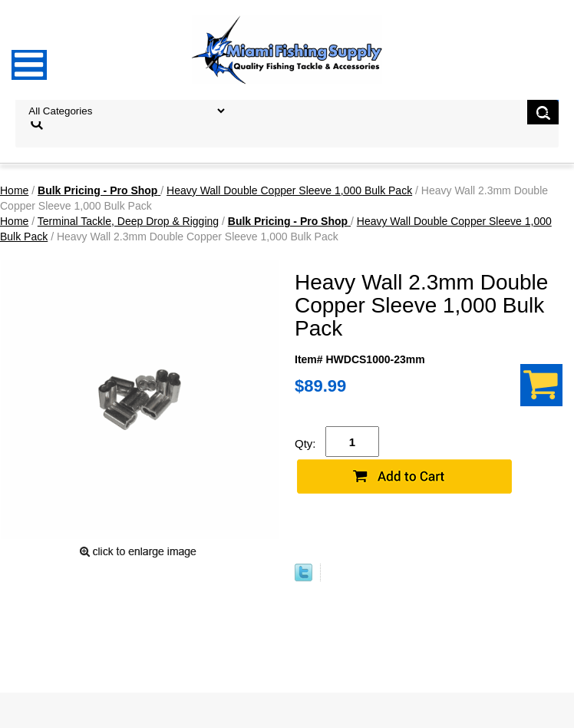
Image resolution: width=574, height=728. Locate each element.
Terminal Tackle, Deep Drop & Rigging (128, 221)
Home (14, 190)
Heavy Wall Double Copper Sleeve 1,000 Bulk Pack (289, 190)
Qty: (305, 443)
